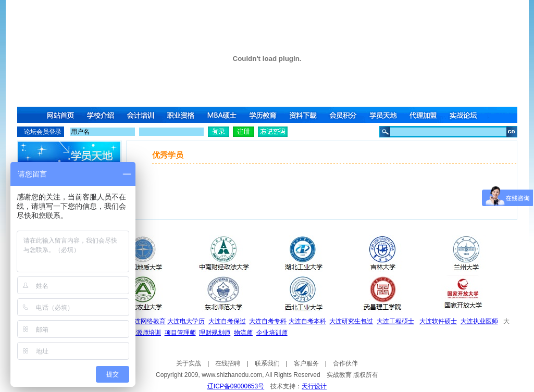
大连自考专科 (268, 321)
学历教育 (264, 115)
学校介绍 (101, 115)
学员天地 (386, 115)
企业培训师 (272, 333)
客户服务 (306, 363)
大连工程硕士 (395, 321)
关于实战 (189, 363)
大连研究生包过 (351, 321)
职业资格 (182, 115)
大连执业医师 (479, 321)
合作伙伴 (345, 363)
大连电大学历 (186, 321)
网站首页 (60, 115)
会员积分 (345, 115)
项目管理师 (180, 333)
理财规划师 (215, 333)
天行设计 (314, 386)
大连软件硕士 (438, 321)
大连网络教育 (147, 321)
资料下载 (304, 115)
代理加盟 (426, 115)
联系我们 (267, 363)
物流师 (243, 333)
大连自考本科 (307, 321)
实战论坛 (467, 115)
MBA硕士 (223, 115)
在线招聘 (228, 363)
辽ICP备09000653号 (236, 386)
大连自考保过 (227, 321)
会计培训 (142, 115)
